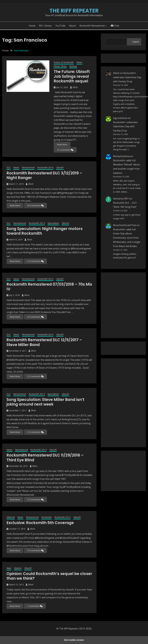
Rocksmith (47, 517)
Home (32, 26)
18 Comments (35, 205)
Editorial (11, 517)
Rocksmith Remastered (92, 26)
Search (136, 42)
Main (9, 568)
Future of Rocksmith (64, 62)
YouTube (60, 26)
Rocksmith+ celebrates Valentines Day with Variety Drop (127, 77)
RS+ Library (45, 26)
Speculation (53, 223)
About (72, 26)
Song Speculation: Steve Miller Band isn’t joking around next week (45, 402)
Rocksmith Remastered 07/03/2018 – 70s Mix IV (49, 287)
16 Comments (35, 317)
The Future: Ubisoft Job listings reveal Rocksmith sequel (72, 76)
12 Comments (35, 261)
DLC (9, 167)
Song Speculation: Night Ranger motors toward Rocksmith (45, 231)
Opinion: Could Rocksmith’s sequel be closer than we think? (49, 576)
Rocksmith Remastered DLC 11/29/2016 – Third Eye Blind (45, 458)
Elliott (75, 87)
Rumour (73, 66)
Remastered (28, 167)
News (79, 62)
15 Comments (65, 150)
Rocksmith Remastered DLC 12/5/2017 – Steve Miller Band (44, 342)
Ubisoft (60, 167)
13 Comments (35, 376)
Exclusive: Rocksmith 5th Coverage (40, 523)
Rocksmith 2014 (45, 167)
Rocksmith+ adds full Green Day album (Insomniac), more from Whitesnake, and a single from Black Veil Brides (127, 238)
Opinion (18, 568)
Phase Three (60, 66)
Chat (115, 26)
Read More (62, 144)
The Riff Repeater (74, 11)
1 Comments (35, 606)
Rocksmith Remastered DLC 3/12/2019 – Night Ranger (44, 175)
